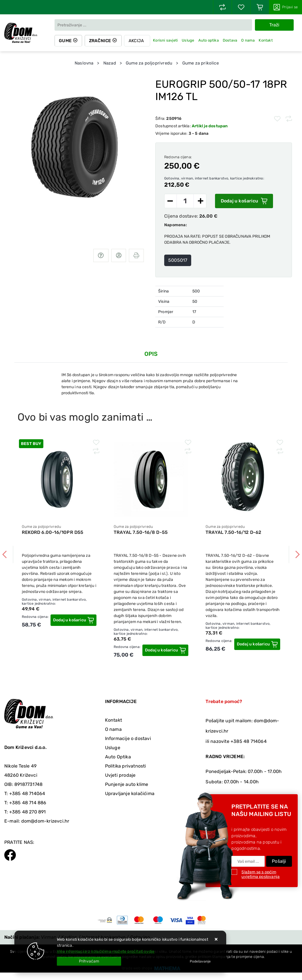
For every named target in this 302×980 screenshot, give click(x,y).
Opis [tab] (151, 354)
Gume (65, 41)
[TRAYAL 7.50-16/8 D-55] (165, 650)
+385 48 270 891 (28, 812)
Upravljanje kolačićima (130, 793)
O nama (249, 40)
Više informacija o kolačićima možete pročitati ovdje (106, 951)
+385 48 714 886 (28, 803)
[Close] (89, 961)
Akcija (137, 41)
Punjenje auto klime (127, 784)
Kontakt (266, 40)
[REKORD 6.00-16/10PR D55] (73, 620)
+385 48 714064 (27, 793)
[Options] (200, 961)
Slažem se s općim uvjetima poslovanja (261, 874)
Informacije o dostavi (128, 738)
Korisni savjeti (166, 40)
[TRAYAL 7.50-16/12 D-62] (257, 644)
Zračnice (101, 41)
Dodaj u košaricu (244, 201)
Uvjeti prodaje (120, 775)
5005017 (178, 260)
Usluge (189, 40)
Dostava (231, 40)
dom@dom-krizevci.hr (45, 821)
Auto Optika (118, 757)
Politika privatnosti (126, 766)
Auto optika (209, 40)
